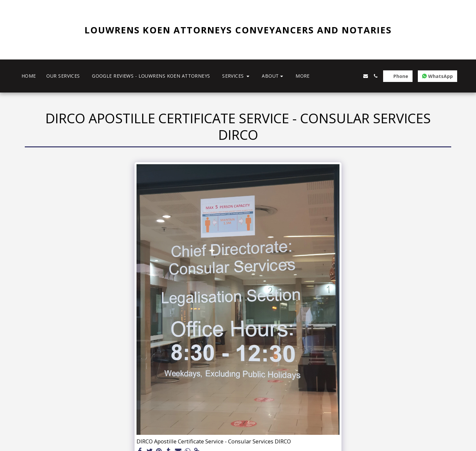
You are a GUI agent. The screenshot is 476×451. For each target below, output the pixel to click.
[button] (237, 76)
